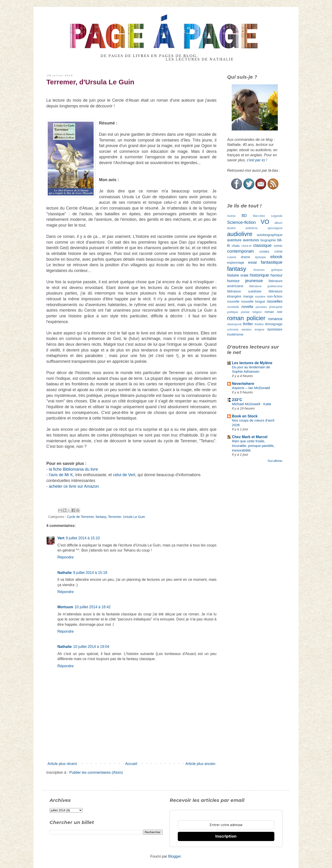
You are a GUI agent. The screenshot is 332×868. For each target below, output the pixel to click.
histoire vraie (238, 275)
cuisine (232, 257)
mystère (260, 297)
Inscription (226, 836)
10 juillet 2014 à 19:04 (91, 647)
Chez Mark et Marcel (250, 437)
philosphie (276, 307)
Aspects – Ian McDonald (251, 388)
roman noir (274, 312)
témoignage (274, 324)
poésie (245, 312)
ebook (276, 257)
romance (275, 319)
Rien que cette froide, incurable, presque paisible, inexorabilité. (253, 446)
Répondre (65, 557)
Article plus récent (62, 764)
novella (247, 307)
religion (257, 312)
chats (236, 246)
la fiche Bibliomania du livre (73, 469)
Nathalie (65, 573)
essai (252, 262)
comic (278, 246)
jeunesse (254, 281)
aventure (234, 240)
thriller (248, 324)
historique (259, 275)
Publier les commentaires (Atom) (96, 772)
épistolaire (275, 329)
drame (246, 257)
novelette (233, 307)
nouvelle (233, 301)
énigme (260, 329)
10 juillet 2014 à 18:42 (93, 607)
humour (233, 281)
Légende (277, 216)
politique (233, 312)
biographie (268, 240)
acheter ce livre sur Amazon (74, 486)
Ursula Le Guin (134, 517)
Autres (231, 216)
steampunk (234, 324)
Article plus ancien (200, 764)
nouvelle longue (253, 301)
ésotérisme (235, 334)
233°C (237, 400)
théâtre (259, 324)
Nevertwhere (243, 384)
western (247, 329)
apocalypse (275, 228)
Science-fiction (242, 222)
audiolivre (240, 234)
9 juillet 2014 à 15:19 (90, 573)
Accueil (131, 764)
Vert (61, 538)
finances (259, 270)
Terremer (114, 517)
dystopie (260, 257)
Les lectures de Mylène (252, 363)
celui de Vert (124, 475)
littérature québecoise (266, 286)
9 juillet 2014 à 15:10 (83, 538)
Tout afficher (275, 461)
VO (265, 222)
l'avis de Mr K (61, 475)
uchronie (233, 329)
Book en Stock (245, 416)
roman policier (246, 318)
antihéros (252, 228)
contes (264, 251)
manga (248, 296)
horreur (276, 275)
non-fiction (275, 296)
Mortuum (65, 607)
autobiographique (270, 235)
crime (278, 251)
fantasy (101, 517)
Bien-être (259, 216)
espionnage (236, 263)
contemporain (240, 251)
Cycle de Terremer (81, 517)
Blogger (174, 856)
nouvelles (275, 301)
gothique (277, 270)
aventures (251, 240)
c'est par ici (256, 160)
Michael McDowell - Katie (252, 404)
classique (262, 245)
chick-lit (247, 246)
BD (244, 216)
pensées (261, 307)
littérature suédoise (244, 291)
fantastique (272, 262)
